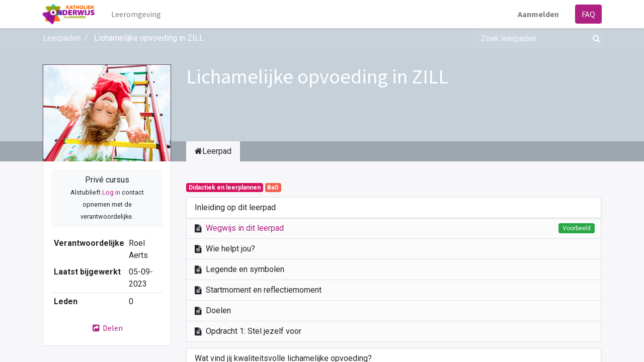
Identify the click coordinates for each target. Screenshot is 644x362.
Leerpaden (62, 38)
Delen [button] (107, 328)
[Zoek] (594, 38)
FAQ (588, 14)
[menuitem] (137, 14)
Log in (111, 192)
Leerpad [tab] (213, 151)
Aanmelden (538, 14)
